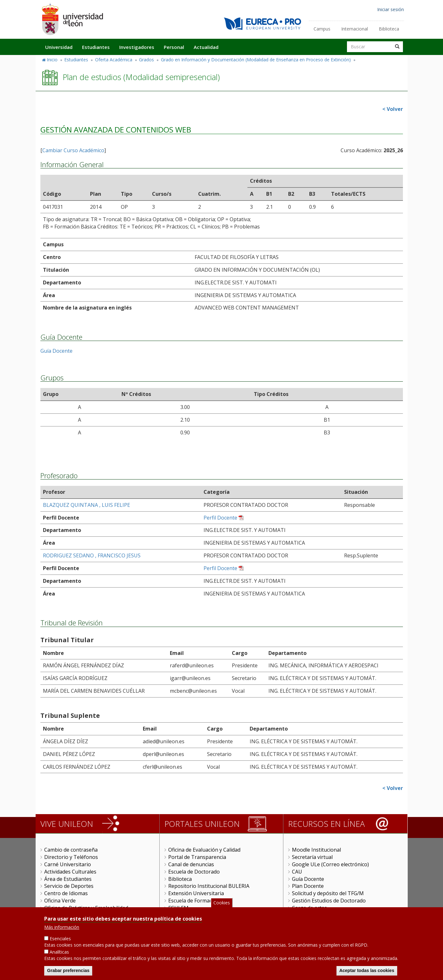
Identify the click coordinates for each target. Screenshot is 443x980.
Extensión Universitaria (196, 893)
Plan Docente (308, 886)
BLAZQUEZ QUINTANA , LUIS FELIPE (87, 505)
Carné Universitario (68, 864)
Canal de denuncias (191, 864)
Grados (146, 60)
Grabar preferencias (68, 972)
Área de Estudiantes (68, 879)
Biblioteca (389, 29)
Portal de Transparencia (197, 857)
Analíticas (59, 953)
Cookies (222, 904)
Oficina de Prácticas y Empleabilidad (86, 908)
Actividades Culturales (70, 872)
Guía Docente (56, 351)
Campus (322, 29)
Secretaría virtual (312, 857)
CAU (297, 872)
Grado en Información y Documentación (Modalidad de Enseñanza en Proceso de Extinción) (256, 60)
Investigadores (137, 47)
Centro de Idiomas (66, 893)
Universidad (59, 47)
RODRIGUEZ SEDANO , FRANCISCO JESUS (92, 555)
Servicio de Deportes (69, 886)
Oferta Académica (114, 60)
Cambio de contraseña (71, 850)
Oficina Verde (60, 901)
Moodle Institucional (316, 850)
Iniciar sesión (391, 9)
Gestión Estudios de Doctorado (329, 901)
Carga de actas (309, 908)
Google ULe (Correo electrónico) (330, 864)
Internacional (355, 29)
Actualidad (206, 47)
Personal (174, 47)
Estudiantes (96, 47)
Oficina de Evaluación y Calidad (204, 850)
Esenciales (60, 940)
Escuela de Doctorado (194, 872)
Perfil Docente (220, 518)
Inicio (52, 60)
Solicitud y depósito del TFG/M (328, 893)
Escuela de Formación (194, 901)
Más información (62, 929)
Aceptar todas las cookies (367, 972)
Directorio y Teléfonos (71, 857)
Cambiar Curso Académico (73, 150)
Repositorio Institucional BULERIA (209, 886)
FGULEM (178, 908)
